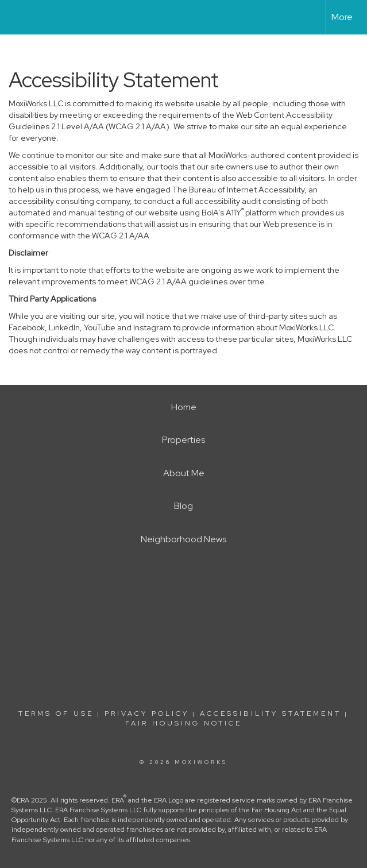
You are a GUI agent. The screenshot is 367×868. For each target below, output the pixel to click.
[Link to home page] (15, 17)
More (342, 17)
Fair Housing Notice (183, 723)
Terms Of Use (56, 713)
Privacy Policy (147, 713)
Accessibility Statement (271, 713)
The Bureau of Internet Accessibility (238, 190)
